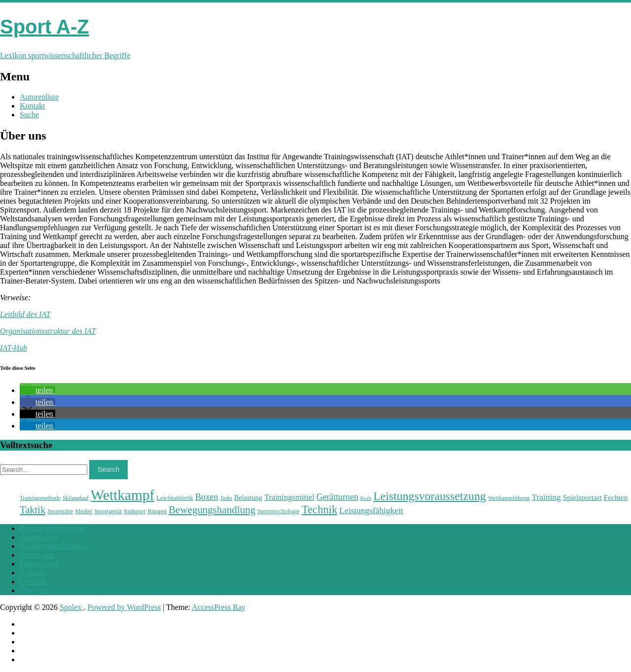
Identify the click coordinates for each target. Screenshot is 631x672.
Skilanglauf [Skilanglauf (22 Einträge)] (76, 498)
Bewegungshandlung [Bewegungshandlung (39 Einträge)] (212, 510)
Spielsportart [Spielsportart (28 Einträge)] (582, 497)
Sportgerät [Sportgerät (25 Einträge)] (108, 511)
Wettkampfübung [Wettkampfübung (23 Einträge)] (509, 498)
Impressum (37, 555)
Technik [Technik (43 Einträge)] (319, 510)
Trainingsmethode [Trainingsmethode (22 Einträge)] (40, 498)
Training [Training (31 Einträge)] (546, 497)
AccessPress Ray (219, 607)
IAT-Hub (14, 348)
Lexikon (33, 582)
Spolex (71, 607)
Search (108, 469)
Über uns (34, 590)
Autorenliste (39, 97)
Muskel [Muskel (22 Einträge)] (84, 511)
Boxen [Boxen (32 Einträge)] (207, 497)
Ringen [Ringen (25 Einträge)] (157, 511)
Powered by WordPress (124, 607)
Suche (29, 115)
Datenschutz (39, 564)
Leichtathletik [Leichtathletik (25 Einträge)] (175, 498)
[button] (37, 390)
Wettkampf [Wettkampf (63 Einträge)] (123, 495)
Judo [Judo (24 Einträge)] (226, 498)
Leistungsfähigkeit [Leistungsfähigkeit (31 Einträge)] (371, 510)
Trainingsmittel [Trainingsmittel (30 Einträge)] (289, 497)
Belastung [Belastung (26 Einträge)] (248, 497)
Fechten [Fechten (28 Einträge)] (616, 497)
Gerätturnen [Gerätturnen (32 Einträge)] (337, 497)
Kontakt (33, 106)
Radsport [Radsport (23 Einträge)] (135, 511)
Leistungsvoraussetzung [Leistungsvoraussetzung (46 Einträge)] (429, 496)
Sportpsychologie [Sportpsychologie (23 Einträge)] (279, 511)
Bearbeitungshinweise (54, 546)
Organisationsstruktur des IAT (48, 331)
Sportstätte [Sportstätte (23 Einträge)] (60, 511)
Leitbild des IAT (25, 314)
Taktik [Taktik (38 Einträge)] (33, 510)
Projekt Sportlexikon (53, 528)
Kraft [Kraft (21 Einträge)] (366, 498)
